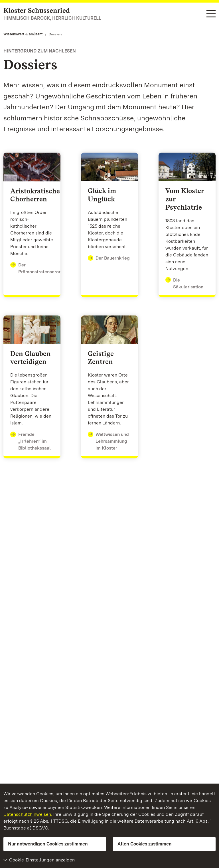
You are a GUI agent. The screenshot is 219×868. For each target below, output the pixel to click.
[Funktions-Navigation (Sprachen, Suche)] (211, 14)
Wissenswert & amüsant (23, 34)
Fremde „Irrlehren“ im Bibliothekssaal (31, 441)
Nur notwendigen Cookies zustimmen (48, 844)
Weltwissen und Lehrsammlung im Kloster (109, 441)
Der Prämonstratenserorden (39, 268)
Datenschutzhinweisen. (28, 814)
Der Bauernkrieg (109, 258)
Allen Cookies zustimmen (145, 844)
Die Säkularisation (184, 283)
